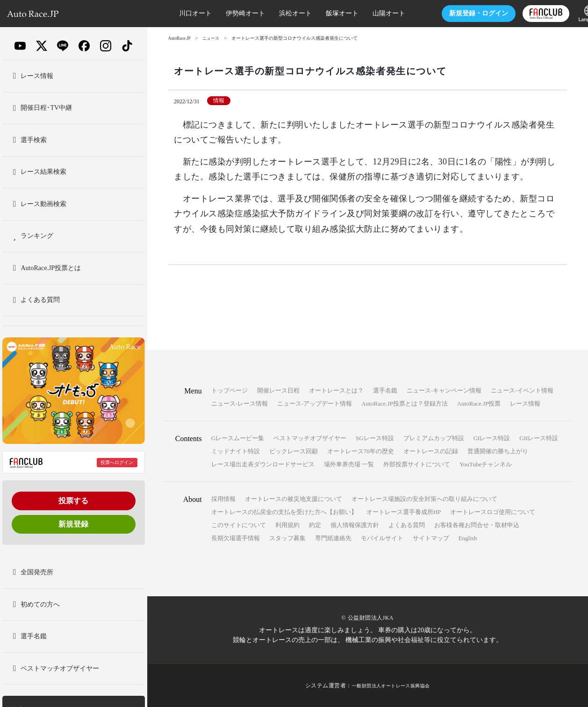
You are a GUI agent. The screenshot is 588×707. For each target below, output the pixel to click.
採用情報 (223, 499)
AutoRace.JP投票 (479, 403)
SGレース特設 (375, 438)
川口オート (173, 13)
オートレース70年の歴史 (361, 451)
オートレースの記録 (431, 451)
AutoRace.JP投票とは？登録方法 (405, 403)
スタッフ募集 (287, 538)
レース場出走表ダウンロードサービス (263, 464)
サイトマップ (431, 538)
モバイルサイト (382, 538)
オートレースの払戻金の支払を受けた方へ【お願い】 (284, 512)
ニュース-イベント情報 (522, 390)
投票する (73, 501)
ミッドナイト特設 (236, 451)
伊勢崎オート (223, 13)
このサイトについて (239, 525)
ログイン (456, 13)
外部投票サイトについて (417, 464)
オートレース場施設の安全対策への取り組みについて (424, 499)
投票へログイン (117, 462)
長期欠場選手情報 (236, 538)
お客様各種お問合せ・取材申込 (477, 525)
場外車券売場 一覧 (349, 464)
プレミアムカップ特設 (434, 438)
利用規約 (287, 525)
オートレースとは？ (336, 390)
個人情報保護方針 (355, 525)
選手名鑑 (385, 390)
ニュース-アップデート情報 (315, 403)
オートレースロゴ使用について (493, 512)
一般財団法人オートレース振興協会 (391, 686)
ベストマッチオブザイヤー (310, 438)
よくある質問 (407, 525)
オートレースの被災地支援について (294, 499)
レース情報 (525, 403)
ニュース (214, 38)
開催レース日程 (278, 390)
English (468, 538)
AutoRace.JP (180, 38)
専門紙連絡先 (333, 538)
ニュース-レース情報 (240, 403)
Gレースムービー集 (238, 438)
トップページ (229, 390)
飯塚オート (320, 13)
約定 (315, 525)
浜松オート (273, 13)
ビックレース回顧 (294, 451)
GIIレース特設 (539, 438)
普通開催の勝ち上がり (498, 451)
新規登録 (73, 524)
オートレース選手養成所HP (404, 512)
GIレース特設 (492, 438)
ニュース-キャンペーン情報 (444, 390)
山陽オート (366, 13)
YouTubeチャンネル (486, 464)
